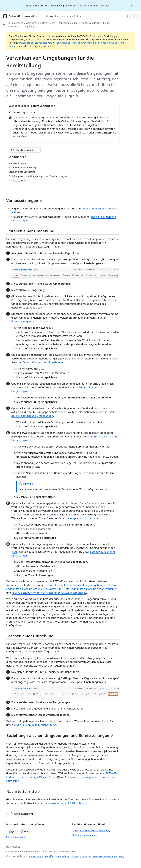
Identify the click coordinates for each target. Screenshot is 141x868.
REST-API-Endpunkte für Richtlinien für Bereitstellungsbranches (49, 593)
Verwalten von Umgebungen (22, 26)
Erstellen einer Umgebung (32, 231)
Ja (12, 831)
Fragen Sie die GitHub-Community (91, 830)
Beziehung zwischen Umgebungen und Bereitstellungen (60, 735)
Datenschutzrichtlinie (16, 837)
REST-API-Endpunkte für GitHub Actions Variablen (88, 589)
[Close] (132, 5)
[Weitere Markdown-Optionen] (38, 150)
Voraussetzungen (24, 200)
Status (75, 856)
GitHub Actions (15, 23)
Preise (83, 856)
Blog (122, 856)
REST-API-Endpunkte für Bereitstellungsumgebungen (75, 585)
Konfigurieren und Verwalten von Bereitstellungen (85, 23)
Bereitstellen (49, 23)
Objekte (44, 777)
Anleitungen (33, 23)
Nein (24, 831)
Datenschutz (62, 856)
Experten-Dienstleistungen (103, 856)
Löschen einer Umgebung (32, 636)
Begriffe (49, 856)
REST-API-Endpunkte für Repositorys (35, 725)
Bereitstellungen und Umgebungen (32, 321)
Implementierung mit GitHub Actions (65, 803)
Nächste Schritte (23, 791)
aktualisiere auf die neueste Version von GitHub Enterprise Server (52, 43)
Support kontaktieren (84, 835)
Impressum (35, 856)
